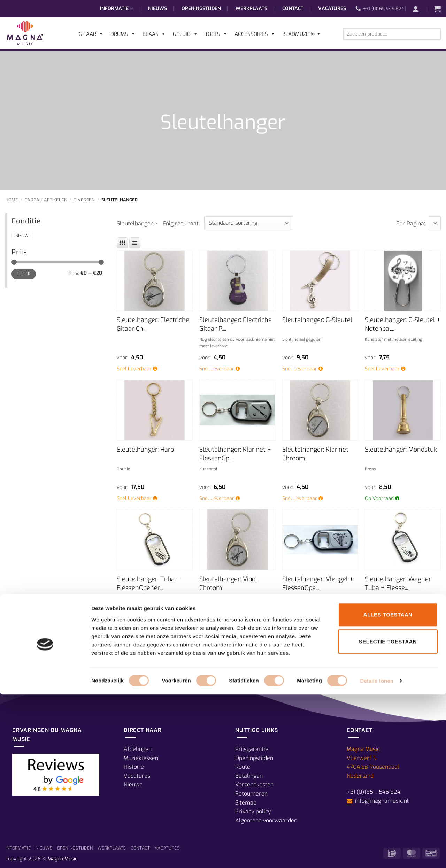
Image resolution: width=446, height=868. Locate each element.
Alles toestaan (388, 788)
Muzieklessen (141, 758)
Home (12, 200)
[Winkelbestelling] (248, 223)
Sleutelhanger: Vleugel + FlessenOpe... (318, 583)
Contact (293, 9)
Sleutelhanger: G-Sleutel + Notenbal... (403, 324)
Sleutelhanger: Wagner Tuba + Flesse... (398, 583)
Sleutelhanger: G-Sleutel (317, 320)
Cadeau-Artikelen (46, 200)
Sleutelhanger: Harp (145, 450)
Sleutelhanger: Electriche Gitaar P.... (236, 324)
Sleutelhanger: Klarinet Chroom (315, 454)
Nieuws (157, 9)
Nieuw (22, 236)
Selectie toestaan (388, 815)
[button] (419, 9)
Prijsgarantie (252, 749)
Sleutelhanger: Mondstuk (401, 450)
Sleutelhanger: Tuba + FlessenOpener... (148, 583)
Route (243, 767)
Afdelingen (138, 749)
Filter (24, 274)
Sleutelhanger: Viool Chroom (228, 583)
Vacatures (332, 9)
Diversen (84, 200)
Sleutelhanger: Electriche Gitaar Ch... (153, 324)
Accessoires (255, 34)
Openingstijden (201, 9)
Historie (134, 767)
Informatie (117, 9)
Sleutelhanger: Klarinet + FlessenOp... (235, 454)
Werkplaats (251, 9)
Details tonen (376, 854)
